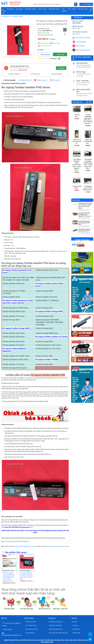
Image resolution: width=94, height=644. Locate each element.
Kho (69, 9)
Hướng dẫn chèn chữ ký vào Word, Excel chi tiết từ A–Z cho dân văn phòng (85, 206)
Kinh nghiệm (64, 10)
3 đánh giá (53, 59)
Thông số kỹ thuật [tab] (25, 80)
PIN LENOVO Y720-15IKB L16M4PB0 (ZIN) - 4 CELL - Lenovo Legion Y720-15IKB (88, 164)
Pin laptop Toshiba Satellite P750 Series (24, 546)
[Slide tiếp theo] (90, 102)
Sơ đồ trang (76, 629)
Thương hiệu (76, 633)
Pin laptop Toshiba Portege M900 (49, 311)
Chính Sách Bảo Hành (56, 629)
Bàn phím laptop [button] (31, 9)
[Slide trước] (87, 102)
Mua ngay (60, 54)
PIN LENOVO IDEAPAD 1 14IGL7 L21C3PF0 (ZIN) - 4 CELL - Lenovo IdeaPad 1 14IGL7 (77, 165)
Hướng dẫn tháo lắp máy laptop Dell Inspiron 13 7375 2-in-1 (85, 215)
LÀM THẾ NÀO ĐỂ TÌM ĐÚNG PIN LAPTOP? (84, 230)
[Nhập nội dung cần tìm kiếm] (53, 4)
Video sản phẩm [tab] (40, 80)
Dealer (74, 9)
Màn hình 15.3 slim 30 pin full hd (77, 141)
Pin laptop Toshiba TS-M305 (47, 359)
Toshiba (47, 29)
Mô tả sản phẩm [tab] (9, 80)
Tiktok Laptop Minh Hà (83, 50)
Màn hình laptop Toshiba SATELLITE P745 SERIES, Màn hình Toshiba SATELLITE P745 (9, 577)
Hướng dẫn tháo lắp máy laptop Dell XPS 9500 (84, 223)
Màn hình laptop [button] (54, 9)
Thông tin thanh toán (56, 625)
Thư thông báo (30, 633)
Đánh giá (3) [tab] (55, 80)
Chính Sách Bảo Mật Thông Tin (58, 633)
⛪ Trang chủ (4, 11)
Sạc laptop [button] (19, 9)
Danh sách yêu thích (32, 629)
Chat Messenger (81, 42)
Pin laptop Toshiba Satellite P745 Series (17, 541)
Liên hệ (91, 10)
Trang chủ (6, 16)
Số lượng (41, 50)
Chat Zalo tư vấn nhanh (83, 38)
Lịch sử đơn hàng (31, 625)
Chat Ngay (61, 68)
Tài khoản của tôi (31, 622)
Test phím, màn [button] (83, 9)
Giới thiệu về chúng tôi (56, 622)
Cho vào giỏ (45, 54)
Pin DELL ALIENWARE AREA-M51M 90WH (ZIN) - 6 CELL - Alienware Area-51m (88, 119)
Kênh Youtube (80, 46)
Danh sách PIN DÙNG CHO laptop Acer (17, 527)
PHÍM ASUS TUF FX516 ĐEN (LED (88, 141)
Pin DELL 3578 (77, 116)
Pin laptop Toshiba (17, 16)
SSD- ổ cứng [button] (42, 9)
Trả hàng (75, 625)
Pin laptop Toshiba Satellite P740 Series (58, 546)
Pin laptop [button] (10, 9)
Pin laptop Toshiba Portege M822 (16, 328)
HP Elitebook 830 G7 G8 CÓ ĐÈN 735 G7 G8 (87, 188)
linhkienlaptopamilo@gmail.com (12, 635)
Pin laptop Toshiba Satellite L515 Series (52, 337)
